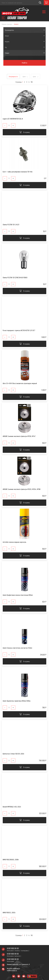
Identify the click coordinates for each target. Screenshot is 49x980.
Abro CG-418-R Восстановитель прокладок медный (20, 383)
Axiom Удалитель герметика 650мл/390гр (17, 701)
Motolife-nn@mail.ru (13, 969)
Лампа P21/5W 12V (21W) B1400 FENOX (15, 277)
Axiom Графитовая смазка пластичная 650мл (18, 595)
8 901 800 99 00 (13, 948)
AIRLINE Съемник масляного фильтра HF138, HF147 (19, 436)
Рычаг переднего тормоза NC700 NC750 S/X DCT (19, 330)
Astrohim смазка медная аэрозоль (14, 542)
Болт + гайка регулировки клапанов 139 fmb (18, 172)
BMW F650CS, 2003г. (9, 913)
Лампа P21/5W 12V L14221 (11, 225)
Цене (24, 76)
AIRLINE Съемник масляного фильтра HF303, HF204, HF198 (22, 489)
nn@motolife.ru (12, 970)
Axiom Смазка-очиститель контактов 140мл (17, 648)
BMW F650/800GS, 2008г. (11, 860)
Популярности (13, 76)
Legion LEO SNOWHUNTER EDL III (13, 119)
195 (32, 82)
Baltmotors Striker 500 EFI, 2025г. (14, 754)
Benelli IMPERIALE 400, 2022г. (12, 807)
